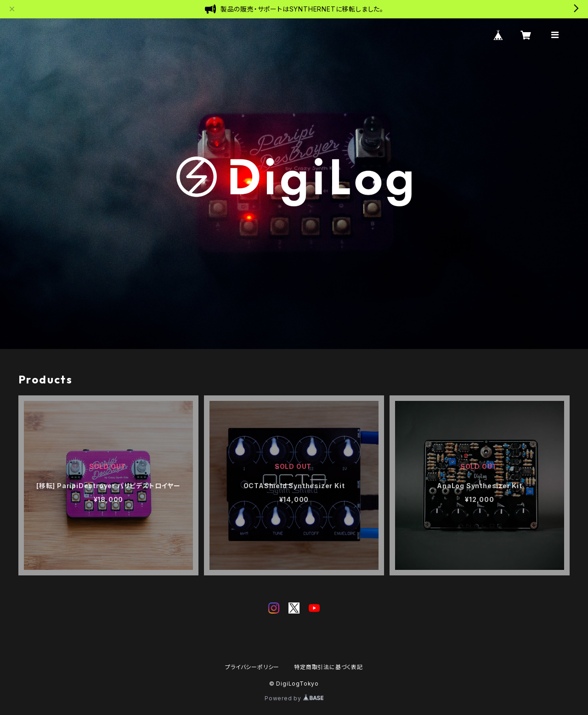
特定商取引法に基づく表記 (328, 667)
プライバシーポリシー (252, 667)
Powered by (294, 698)
